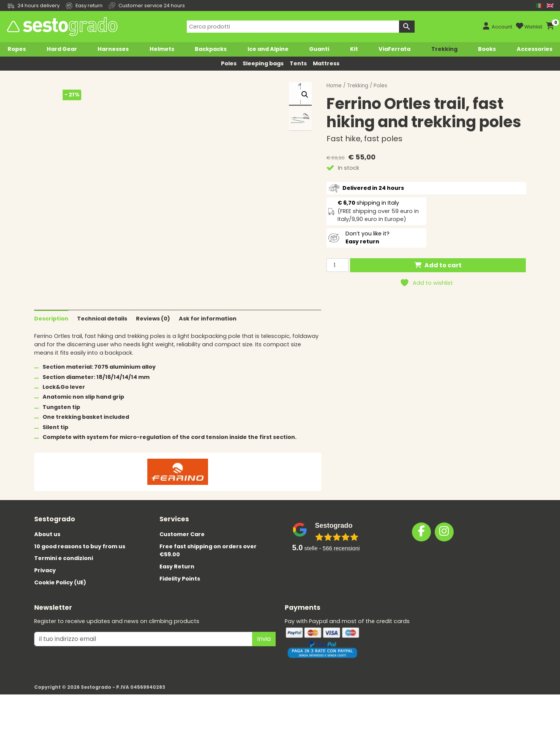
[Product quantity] (338, 265)
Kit (354, 49)
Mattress (326, 63)
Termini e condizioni (64, 608)
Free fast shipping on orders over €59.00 (208, 600)
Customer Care (182, 584)
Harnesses (113, 49)
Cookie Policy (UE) (60, 632)
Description (51, 368)
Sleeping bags (263, 63)
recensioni (341, 597)
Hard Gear (62, 49)
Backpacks (211, 49)
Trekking (444, 49)
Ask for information (208, 368)
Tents (298, 63)
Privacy (45, 620)
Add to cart (443, 265)
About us (47, 584)
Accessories (535, 49)
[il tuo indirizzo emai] (143, 688)
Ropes (17, 49)
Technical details (102, 368)
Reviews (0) (153, 368)
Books (487, 49)
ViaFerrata (394, 49)
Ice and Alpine (268, 49)
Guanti (319, 49)
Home (334, 86)
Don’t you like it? (368, 238)
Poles (229, 63)
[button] (305, 95)
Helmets (162, 49)
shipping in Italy (368, 203)
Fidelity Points (180, 628)
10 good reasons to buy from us (80, 596)
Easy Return (177, 616)
